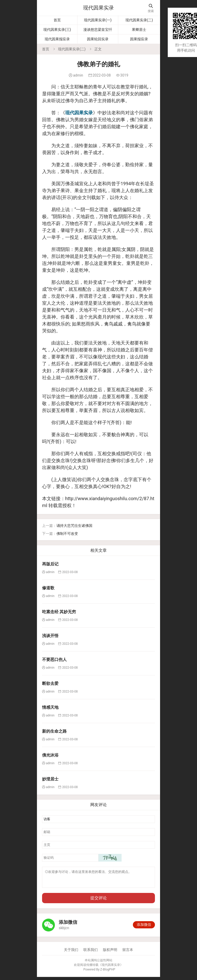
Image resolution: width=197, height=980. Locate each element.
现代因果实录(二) (139, 20)
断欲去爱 (50, 683)
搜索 (151, 8)
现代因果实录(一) (98, 20)
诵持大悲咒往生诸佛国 (74, 526)
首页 (57, 20)
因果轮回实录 (98, 39)
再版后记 (50, 564)
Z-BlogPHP (108, 973)
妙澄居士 (50, 779)
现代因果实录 (98, 8)
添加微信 (144, 928)
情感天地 (50, 707)
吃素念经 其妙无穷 (59, 612)
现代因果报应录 (57, 39)
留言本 (128, 953)
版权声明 (110, 953)
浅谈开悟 (50, 636)
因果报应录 (139, 39)
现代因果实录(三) (57, 30)
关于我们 (71, 953)
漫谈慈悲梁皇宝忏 (98, 30)
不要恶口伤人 (54, 660)
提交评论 (98, 901)
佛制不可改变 (67, 534)
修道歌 (48, 588)
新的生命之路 (54, 731)
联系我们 (91, 953)
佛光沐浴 (50, 755)
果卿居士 (139, 30)
